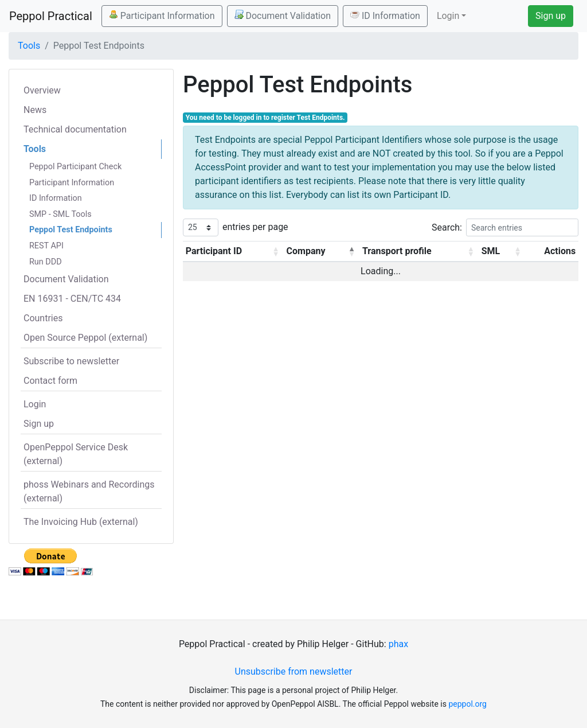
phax (398, 644)
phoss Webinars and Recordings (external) (89, 491)
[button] (276, 251)
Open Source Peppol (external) (85, 338)
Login (35, 404)
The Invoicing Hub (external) (81, 522)
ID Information (385, 15)
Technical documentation (75, 129)
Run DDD (46, 262)
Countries (43, 318)
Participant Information (162, 15)
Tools (29, 46)
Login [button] (448, 16)
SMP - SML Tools (60, 214)
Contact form (50, 381)
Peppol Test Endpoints (71, 230)
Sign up (551, 16)
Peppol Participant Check (75, 167)
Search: (447, 227)
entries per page (255, 227)
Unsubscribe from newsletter (294, 671)
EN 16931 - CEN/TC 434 (72, 299)
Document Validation (283, 15)
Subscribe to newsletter (71, 361)
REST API (46, 246)
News (35, 110)
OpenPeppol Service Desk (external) (76, 454)
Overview (42, 90)
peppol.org (467, 704)
